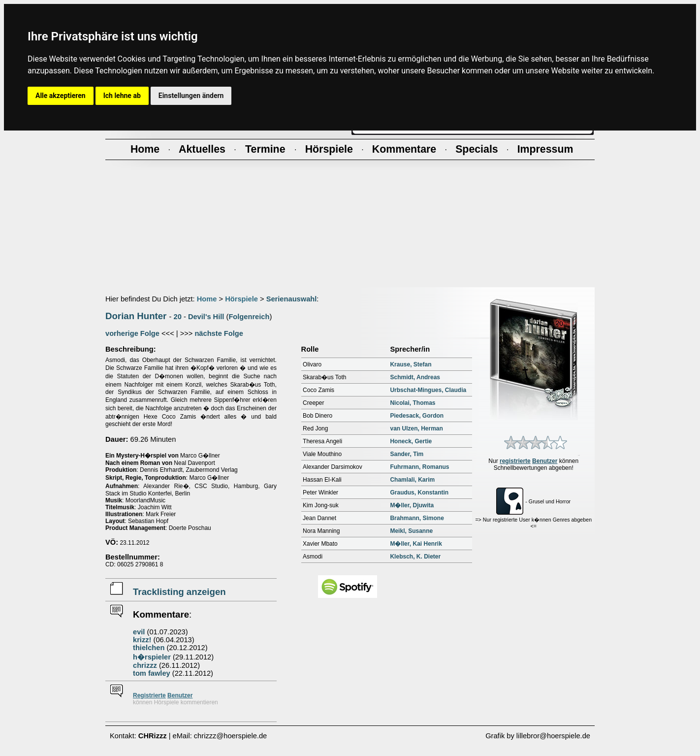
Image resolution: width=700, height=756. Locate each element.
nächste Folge (219, 333)
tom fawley (152, 673)
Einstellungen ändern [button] (191, 96)
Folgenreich (249, 317)
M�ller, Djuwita (412, 505)
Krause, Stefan (411, 364)
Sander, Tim (407, 454)
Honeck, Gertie (411, 441)
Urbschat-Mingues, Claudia (428, 390)
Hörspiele (241, 299)
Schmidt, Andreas (415, 377)
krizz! (142, 640)
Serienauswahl (292, 299)
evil (139, 632)
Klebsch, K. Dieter (415, 557)
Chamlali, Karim (412, 480)
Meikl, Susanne (411, 531)
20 (178, 317)
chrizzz (145, 665)
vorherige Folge (132, 333)
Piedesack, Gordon (417, 416)
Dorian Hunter (136, 316)
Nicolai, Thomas (413, 403)
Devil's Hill (206, 317)
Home (207, 299)
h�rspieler (152, 657)
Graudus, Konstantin (419, 493)
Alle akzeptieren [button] (61, 96)
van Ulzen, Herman (416, 428)
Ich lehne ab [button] (122, 96)
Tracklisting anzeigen (179, 592)
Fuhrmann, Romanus (419, 467)
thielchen (149, 648)
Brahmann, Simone (417, 518)
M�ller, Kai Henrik (416, 544)
